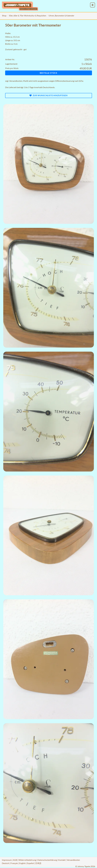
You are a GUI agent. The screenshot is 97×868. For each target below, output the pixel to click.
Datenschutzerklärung (47, 860)
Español (30, 863)
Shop (4, 16)
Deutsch (6, 863)
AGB (15, 860)
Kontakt (62, 860)
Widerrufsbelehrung (27, 860)
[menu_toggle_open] (93, 5)
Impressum (7, 860)
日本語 (38, 863)
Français (14, 863)
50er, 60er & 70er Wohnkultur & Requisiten (27, 16)
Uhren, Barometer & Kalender (61, 16)
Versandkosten (16, 81)
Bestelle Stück (48, 73)
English (22, 863)
